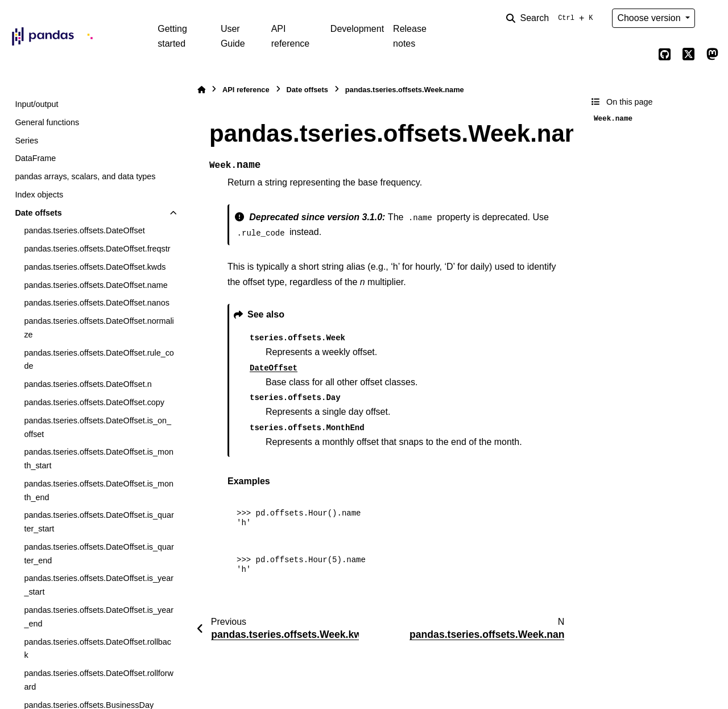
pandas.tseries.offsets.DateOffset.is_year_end (99, 617)
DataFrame (35, 158)
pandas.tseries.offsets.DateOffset (84, 230)
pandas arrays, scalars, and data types (85, 176)
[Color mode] (712, 18)
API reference (291, 36)
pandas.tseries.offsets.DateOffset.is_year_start (99, 585)
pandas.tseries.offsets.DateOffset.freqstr (97, 249)
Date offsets (38, 213)
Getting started (172, 36)
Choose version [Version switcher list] (650, 18)
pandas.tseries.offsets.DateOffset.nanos (96, 303)
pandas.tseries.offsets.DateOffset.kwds (95, 267)
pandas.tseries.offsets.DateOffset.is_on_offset (98, 427)
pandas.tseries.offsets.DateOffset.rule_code (99, 360)
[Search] (552, 18)
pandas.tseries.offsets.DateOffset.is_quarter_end (99, 554)
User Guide (233, 36)
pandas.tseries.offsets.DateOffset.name (96, 285)
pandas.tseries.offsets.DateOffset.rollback (98, 649)
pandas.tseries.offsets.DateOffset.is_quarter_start (99, 522)
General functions (47, 122)
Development (357, 29)
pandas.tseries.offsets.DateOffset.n (88, 384)
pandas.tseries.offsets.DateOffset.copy (94, 402)
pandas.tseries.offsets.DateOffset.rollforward (99, 680)
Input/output (36, 104)
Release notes (410, 36)
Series (26, 141)
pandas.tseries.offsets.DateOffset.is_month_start (99, 459)
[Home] (201, 90)
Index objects (39, 195)
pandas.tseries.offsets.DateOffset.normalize (99, 328)
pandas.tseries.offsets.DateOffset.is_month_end (99, 490)
